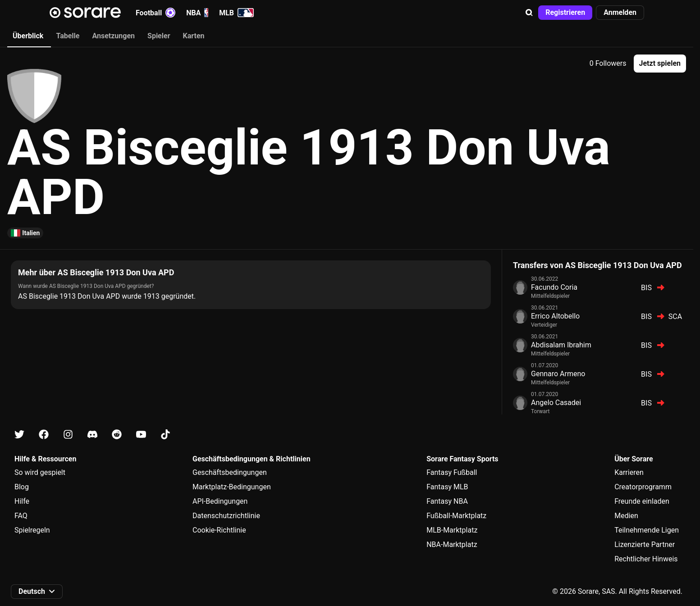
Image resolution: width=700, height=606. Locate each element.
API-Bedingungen (220, 501)
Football (156, 13)
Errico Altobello (555, 316)
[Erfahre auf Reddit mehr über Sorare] (117, 435)
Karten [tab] (194, 36)
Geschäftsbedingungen (230, 472)
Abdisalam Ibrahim (561, 345)
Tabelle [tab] (68, 36)
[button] (529, 13)
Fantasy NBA (447, 501)
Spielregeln (32, 530)
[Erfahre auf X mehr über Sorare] (19, 435)
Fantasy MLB (447, 487)
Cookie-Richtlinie (219, 530)
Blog (22, 487)
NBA (197, 13)
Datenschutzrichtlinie (226, 516)
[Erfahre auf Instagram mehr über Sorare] (68, 435)
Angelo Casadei (556, 403)
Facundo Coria (554, 287)
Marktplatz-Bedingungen (232, 487)
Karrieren (629, 472)
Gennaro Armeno (558, 374)
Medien (626, 516)
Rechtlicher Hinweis (646, 559)
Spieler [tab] (159, 36)
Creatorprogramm (643, 487)
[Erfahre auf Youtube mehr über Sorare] (141, 435)
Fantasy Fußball (452, 472)
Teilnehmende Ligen (647, 530)
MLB (236, 13)
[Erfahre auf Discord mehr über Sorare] (92, 435)
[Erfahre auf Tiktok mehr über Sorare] (165, 435)
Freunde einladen (642, 501)
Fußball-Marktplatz (456, 516)
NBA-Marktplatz (452, 544)
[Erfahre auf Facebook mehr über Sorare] (44, 435)
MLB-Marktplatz (452, 530)
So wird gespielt (40, 472)
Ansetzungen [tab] (113, 36)
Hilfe (22, 501)
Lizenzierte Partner (645, 544)
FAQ (21, 516)
